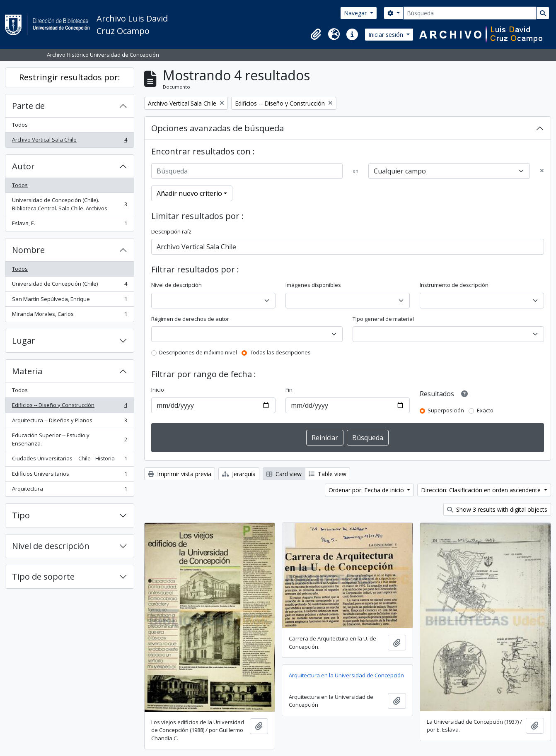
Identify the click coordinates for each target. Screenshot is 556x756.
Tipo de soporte (43, 577)
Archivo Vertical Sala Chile (69, 141)
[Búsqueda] (470, 13)
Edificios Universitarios (69, 476)
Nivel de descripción (51, 546)
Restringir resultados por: (70, 77)
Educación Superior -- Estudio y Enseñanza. (69, 439)
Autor (23, 166)
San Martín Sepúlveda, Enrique (69, 301)
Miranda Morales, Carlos (69, 316)
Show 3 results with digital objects (497, 509)
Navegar (356, 13)
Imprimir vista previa (180, 474)
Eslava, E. (69, 225)
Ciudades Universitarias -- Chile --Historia (69, 460)
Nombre (28, 250)
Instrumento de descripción (454, 285)
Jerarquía (239, 474)
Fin (289, 390)
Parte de (28, 106)
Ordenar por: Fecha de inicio (367, 490)
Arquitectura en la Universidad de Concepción (346, 675)
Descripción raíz (171, 231)
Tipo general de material (383, 319)
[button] (316, 34)
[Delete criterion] (542, 171)
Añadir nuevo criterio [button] (189, 193)
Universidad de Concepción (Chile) (69, 285)
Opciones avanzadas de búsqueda (218, 128)
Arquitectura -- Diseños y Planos (69, 422)
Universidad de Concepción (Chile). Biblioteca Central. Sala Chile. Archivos (69, 204)
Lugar (24, 341)
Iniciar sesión (387, 35)
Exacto (485, 410)
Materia (27, 371)
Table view (328, 474)
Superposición (446, 410)
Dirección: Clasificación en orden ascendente (482, 490)
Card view (284, 474)
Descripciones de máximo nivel (198, 352)
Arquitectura (69, 490)
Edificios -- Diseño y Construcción (69, 407)
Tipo (21, 515)
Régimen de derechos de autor (190, 319)
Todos (20, 125)
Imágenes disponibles (313, 285)
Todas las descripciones (280, 352)
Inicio (158, 390)
